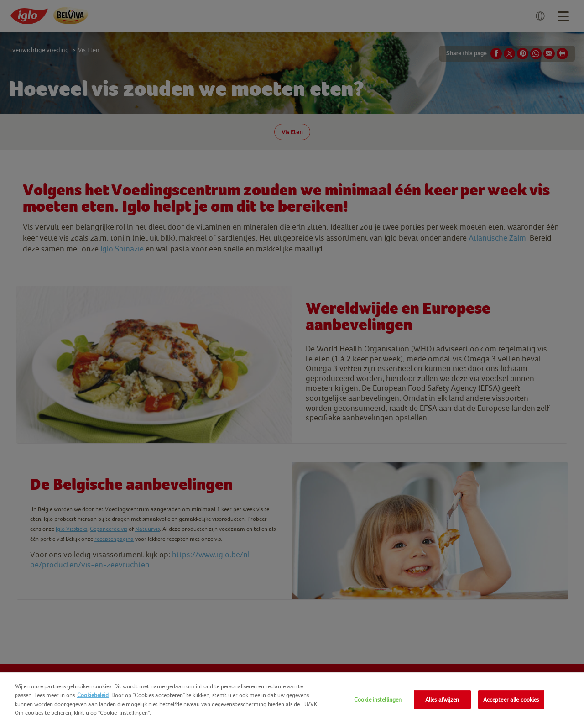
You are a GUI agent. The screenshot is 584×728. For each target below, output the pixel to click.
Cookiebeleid (93, 695)
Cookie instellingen (378, 699)
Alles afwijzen (442, 699)
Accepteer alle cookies (511, 699)
